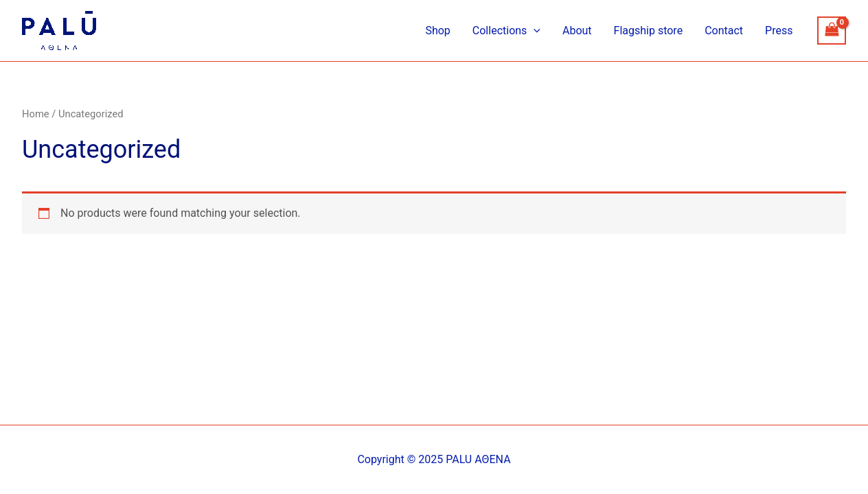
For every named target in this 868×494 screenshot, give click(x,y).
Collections (506, 31)
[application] (534, 31)
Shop (437, 31)
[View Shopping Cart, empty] (832, 31)
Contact (724, 31)
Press (779, 31)
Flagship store (649, 31)
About (577, 31)
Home (36, 114)
